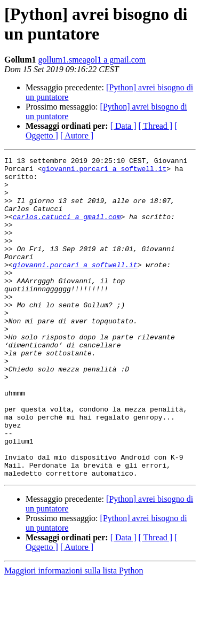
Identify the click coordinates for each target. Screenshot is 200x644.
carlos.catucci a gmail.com (67, 229)
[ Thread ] (156, 126)
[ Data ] (123, 126)
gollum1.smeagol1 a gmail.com (92, 60)
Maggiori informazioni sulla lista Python (74, 635)
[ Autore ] (77, 135)
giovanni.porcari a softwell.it (104, 172)
